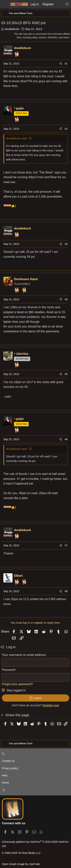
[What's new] (60, 4)
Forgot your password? (17, 684)
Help (5, 775)
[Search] (67, 4)
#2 (66, 129)
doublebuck (12, 29)
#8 (66, 591)
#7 (66, 545)
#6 (66, 439)
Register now (51, 705)
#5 (66, 374)
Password (9, 670)
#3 (66, 244)
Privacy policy (10, 768)
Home (5, 783)
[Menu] (4, 4)
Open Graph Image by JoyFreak (21, 864)
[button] (35, 754)
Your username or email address (24, 655)
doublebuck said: (17, 138)
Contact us (8, 761)
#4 (66, 299)
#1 (66, 64)
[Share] (61, 64)
